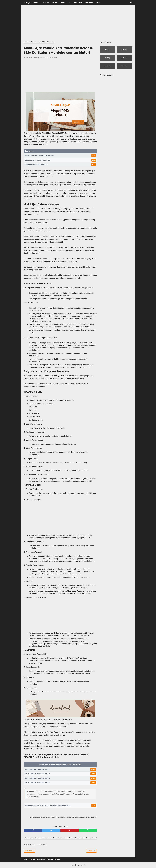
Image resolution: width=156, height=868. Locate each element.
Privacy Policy (41, 860)
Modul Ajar (66, 3)
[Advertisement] (78, 23)
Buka (94, 156)
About (26, 860)
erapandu (83, 865)
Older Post (91, 851)
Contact (32, 860)
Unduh (93, 769)
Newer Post (29, 851)
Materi (55, 3)
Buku (98, 3)
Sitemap (58, 860)
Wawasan (89, 3)
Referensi (78, 3)
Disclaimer (50, 860)
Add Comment (54, 58)
